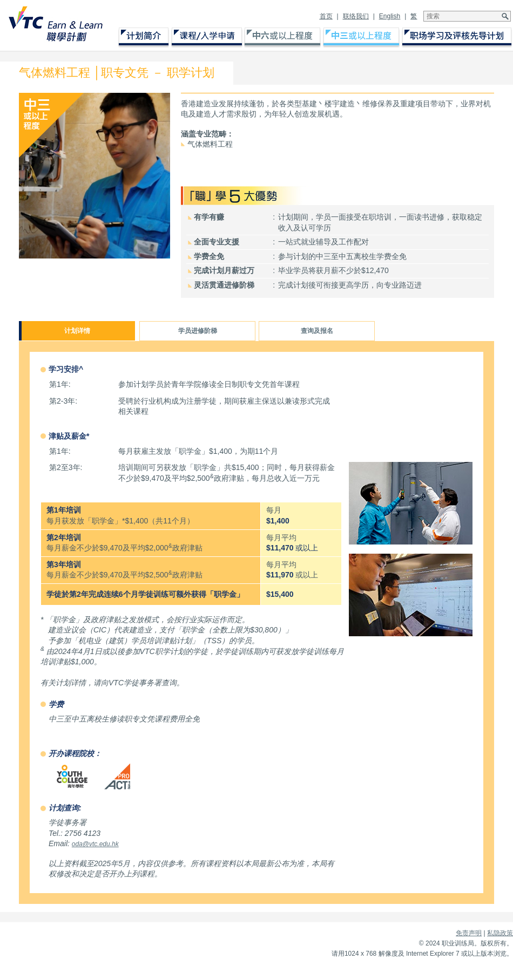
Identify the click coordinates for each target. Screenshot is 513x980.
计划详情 (77, 331)
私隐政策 (500, 933)
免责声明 (469, 933)
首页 (326, 16)
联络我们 (356, 16)
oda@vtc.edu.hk (95, 844)
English (390, 16)
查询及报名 (317, 331)
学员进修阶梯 (198, 331)
